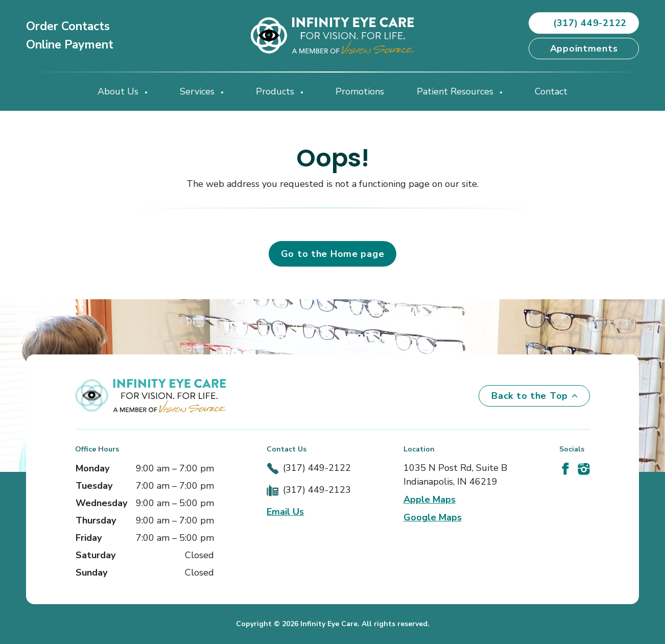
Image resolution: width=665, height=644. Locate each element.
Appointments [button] (584, 49)
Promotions (360, 91)
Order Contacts (68, 26)
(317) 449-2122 (317, 468)
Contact (551, 91)
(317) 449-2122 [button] (584, 23)
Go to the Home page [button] (333, 254)
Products (276, 91)
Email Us (285, 512)
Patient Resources (456, 91)
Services (198, 91)
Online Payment (70, 45)
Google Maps (433, 517)
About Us (119, 91)
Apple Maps (430, 499)
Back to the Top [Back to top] (534, 396)
